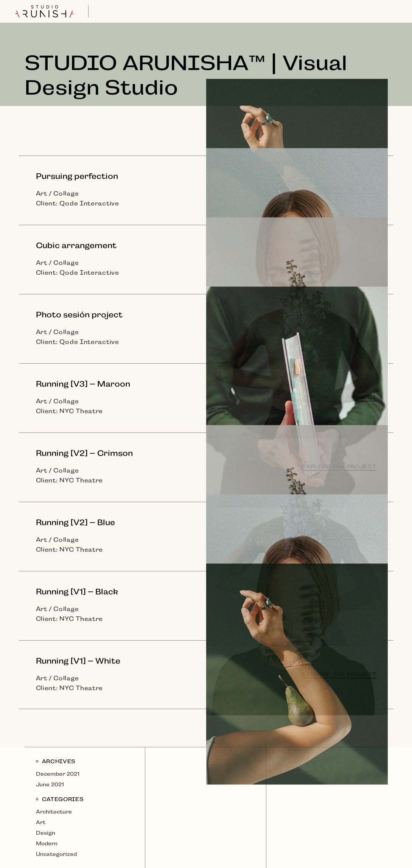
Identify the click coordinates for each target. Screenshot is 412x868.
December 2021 (58, 774)
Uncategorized (56, 854)
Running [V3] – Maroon (83, 384)
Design (46, 833)
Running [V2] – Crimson (84, 453)
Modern (47, 843)
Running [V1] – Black (77, 592)
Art (42, 194)
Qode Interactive (89, 203)
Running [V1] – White (78, 661)
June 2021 (50, 784)
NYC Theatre (81, 411)
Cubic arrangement (76, 246)
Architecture (54, 812)
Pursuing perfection (77, 176)
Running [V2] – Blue (75, 523)
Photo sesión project (79, 315)
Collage (66, 194)
